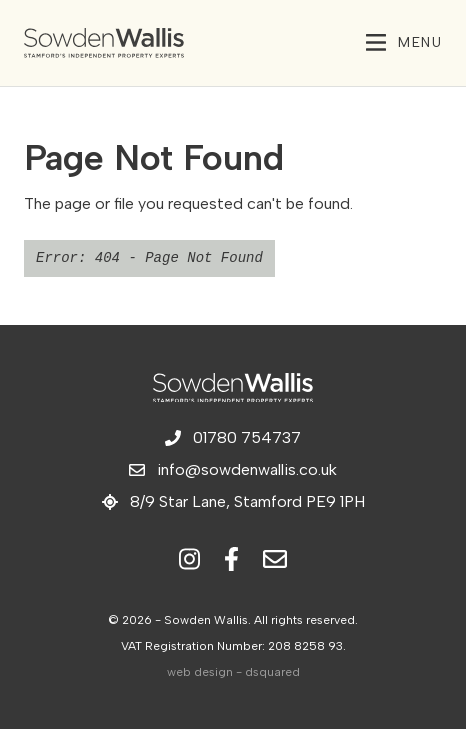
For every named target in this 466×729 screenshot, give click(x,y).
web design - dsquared (233, 672)
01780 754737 (233, 437)
